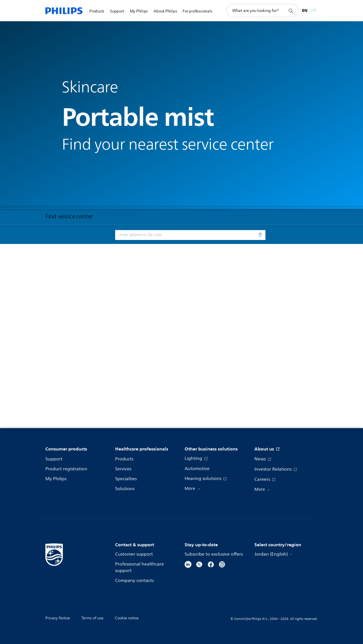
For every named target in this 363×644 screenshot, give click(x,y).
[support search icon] (291, 11)
